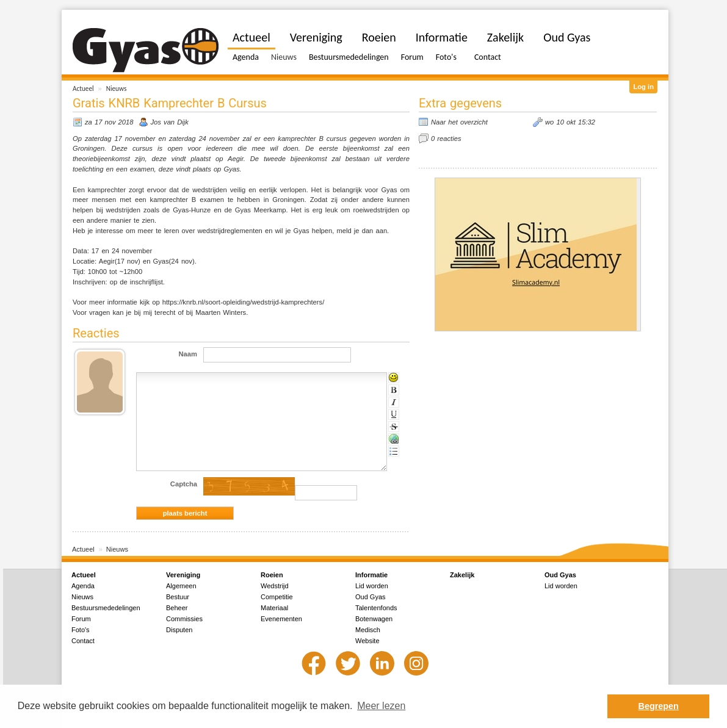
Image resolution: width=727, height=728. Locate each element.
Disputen (179, 630)
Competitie (277, 597)
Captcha (184, 484)
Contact (488, 57)
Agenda (246, 57)
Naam (188, 354)
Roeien (379, 37)
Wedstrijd (275, 586)
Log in (643, 87)
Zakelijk (505, 37)
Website (367, 641)
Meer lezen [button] (381, 706)
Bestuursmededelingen (349, 57)
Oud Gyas (567, 37)
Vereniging (316, 37)
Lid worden (372, 586)
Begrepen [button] (659, 706)
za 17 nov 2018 (109, 122)
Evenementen (281, 619)
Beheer (177, 608)
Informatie (442, 37)
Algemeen (181, 586)
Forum (412, 57)
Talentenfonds (376, 608)
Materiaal (274, 608)
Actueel (83, 88)
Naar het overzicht (459, 122)
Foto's (446, 57)
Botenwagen (374, 619)
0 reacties (446, 139)
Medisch (368, 630)
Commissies (184, 619)
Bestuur (178, 597)
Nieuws (117, 88)
